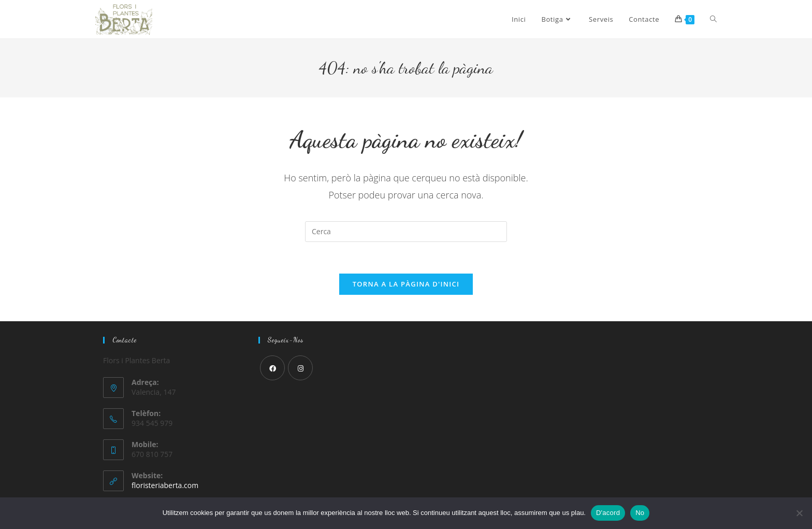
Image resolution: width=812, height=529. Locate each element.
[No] (799, 513)
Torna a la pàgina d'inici (406, 284)
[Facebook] (272, 368)
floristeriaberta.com (165, 485)
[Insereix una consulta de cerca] (406, 232)
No (640, 513)
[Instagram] (300, 368)
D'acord (608, 513)
